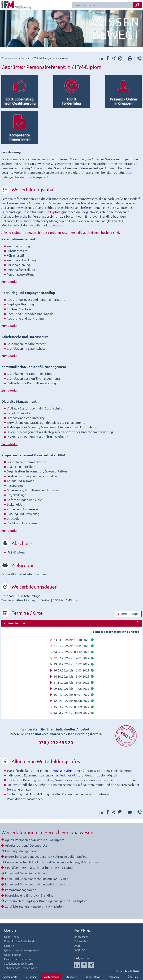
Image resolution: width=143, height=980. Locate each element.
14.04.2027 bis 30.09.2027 (72, 713)
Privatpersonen (51, 977)
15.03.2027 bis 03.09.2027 (72, 707)
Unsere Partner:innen (17, 959)
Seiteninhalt (10, 977)
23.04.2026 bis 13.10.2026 (72, 640)
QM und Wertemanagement (22, 950)
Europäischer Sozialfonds (20, 941)
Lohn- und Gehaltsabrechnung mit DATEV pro (37, 879)
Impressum (81, 937)
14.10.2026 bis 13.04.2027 (72, 676)
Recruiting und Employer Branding (29, 895)
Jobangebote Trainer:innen (21, 968)
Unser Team (12, 937)
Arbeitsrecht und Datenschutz (26, 845)
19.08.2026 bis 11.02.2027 (72, 664)
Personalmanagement (20, 890)
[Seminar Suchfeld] (107, 5)
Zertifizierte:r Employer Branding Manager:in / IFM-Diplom (46, 901)
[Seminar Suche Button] (137, 5)
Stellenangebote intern (18, 963)
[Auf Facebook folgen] (84, 965)
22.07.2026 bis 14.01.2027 (72, 658)
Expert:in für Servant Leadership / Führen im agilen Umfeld (46, 856)
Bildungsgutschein (61, 770)
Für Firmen (31, 977)
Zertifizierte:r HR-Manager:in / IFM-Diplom (35, 906)
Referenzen (112, 977)
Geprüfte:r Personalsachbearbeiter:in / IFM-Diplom (41, 867)
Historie (9, 945)
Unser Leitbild (13, 954)
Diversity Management (21, 851)
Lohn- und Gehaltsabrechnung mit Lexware (35, 884)
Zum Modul (9, 282)
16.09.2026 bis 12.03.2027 (72, 670)
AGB (77, 945)
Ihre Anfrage (127, 614)
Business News (92, 977)
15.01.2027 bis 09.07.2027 (72, 694)
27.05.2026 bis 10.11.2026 (72, 646)
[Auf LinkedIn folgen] (77, 965)
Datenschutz (82, 941)
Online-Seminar (15, 623)
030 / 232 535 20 (56, 743)
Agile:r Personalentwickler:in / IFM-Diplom (35, 840)
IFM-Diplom (52, 212)
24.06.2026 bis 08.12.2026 (72, 652)
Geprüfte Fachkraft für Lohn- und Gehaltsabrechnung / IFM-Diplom (52, 862)
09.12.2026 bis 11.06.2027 (72, 688)
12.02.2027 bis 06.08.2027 (72, 701)
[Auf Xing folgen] (91, 965)
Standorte (71, 977)
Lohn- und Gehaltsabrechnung (26, 873)
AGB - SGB (81, 950)
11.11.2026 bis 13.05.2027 (72, 682)
